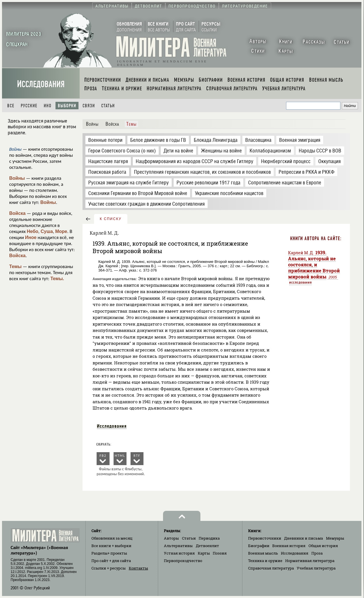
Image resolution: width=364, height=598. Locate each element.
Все (11, 106)
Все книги (111, 546)
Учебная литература (316, 568)
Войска (17, 213)
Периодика (209, 538)
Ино (48, 106)
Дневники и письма (303, 538)
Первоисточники (265, 538)
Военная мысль (263, 553)
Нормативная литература (310, 561)
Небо (32, 231)
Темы (15, 266)
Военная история (289, 546)
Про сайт (111, 561)
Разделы (109, 553)
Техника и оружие (265, 561)
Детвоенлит (207, 546)
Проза (317, 553)
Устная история (179, 553)
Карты (204, 553)
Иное (31, 237)
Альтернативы (178, 546)
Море (61, 231)
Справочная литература (271, 568)
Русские (29, 106)
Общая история (323, 546)
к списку (111, 219)
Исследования (41, 84)
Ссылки (109, 568)
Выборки (67, 106)
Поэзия (220, 553)
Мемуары (335, 538)
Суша (47, 231)
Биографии (259, 546)
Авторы (171, 538)
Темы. (57, 279)
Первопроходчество (183, 561)
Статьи (108, 106)
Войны (17, 178)
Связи (89, 106)
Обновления (112, 538)
